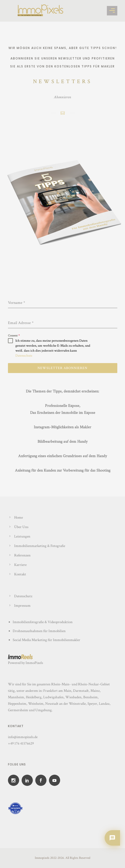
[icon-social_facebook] (42, 780)
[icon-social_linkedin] (28, 780)
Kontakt (20, 574)
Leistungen (22, 536)
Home (19, 517)
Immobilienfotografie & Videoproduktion (43, 622)
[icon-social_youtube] (56, 780)
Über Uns (21, 527)
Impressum (22, 606)
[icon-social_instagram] (15, 780)
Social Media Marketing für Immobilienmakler (46, 640)
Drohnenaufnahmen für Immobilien (40, 631)
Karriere (20, 565)
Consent (14, 336)
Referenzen (22, 555)
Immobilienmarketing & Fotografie (40, 546)
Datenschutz (24, 356)
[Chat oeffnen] (112, 838)
